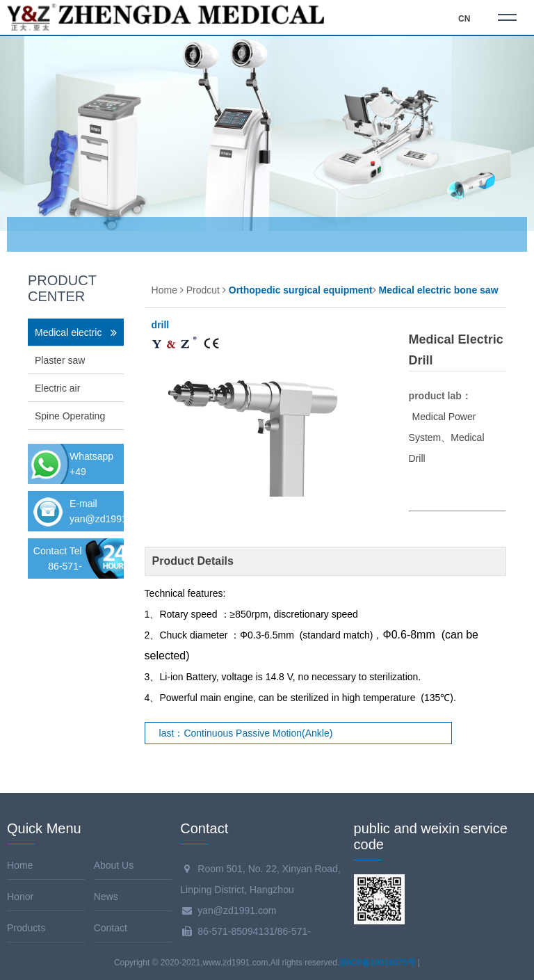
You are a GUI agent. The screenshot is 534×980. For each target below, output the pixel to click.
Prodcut (203, 290)
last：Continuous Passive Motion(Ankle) (246, 733)
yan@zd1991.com (109, 519)
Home (164, 290)
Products (26, 928)
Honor (20, 897)
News (106, 897)
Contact (111, 928)
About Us (114, 865)
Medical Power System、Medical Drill (447, 437)
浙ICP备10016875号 (377, 963)
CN (464, 19)
